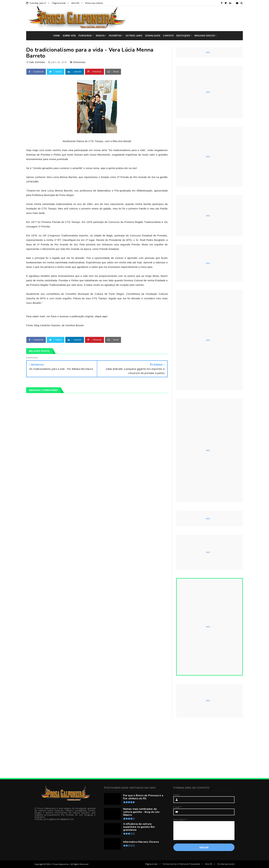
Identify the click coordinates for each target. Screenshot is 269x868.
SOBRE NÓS (69, 36)
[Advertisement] (187, 18)
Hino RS (75, 3)
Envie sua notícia (94, 3)
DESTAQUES (183, 36)
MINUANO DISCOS (205, 36)
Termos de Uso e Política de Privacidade (181, 864)
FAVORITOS (115, 36)
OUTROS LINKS (134, 36)
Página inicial (59, 3)
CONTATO (168, 36)
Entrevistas (79, 62)
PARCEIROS (85, 36)
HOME (57, 36)
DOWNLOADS (153, 36)
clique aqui (101, 316)
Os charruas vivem (226, 864)
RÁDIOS (100, 36)
